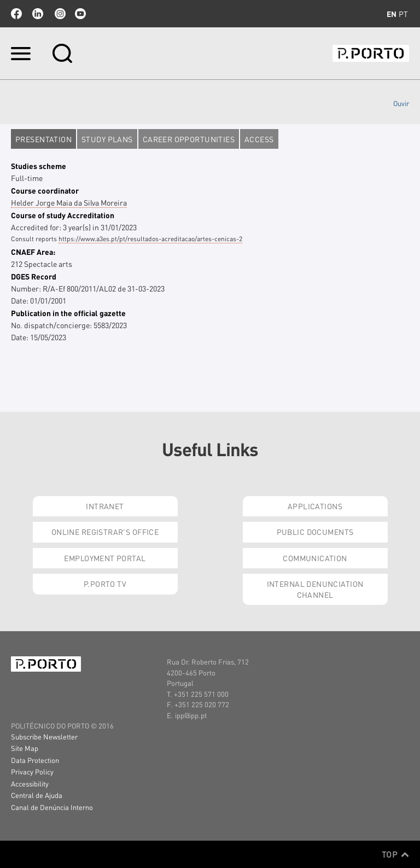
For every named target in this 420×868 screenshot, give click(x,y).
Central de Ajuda (37, 795)
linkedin (38, 14)
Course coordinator (45, 190)
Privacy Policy (32, 771)
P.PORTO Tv (105, 584)
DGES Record (34, 276)
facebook (16, 14)
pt (403, 14)
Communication (315, 558)
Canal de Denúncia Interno (52, 807)
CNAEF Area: (33, 252)
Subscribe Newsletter (44, 736)
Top (395, 854)
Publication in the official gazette (68, 313)
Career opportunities (189, 139)
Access (259, 139)
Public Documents (315, 532)
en (392, 14)
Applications (315, 506)
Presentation (43, 139)
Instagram (59, 14)
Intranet (105, 506)
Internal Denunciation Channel (315, 589)
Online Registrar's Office (105, 532)
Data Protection (35, 760)
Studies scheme (39, 166)
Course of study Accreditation (63, 215)
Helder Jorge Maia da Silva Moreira (69, 202)
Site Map (25, 748)
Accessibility (30, 783)
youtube (80, 14)
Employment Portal (105, 558)
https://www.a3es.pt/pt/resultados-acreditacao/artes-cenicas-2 (150, 239)
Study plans (107, 139)
